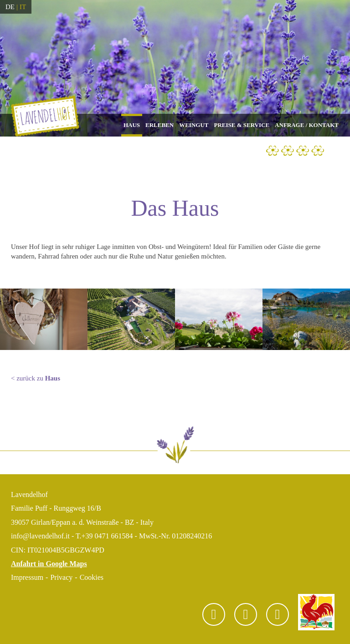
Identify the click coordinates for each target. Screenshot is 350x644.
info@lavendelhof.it (40, 536)
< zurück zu (36, 378)
